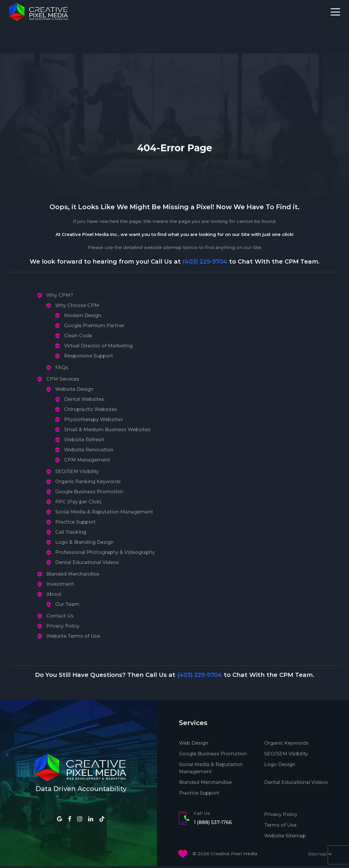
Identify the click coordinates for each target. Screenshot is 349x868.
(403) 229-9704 (205, 263)
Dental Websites (84, 401)
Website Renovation (89, 451)
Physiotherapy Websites (93, 421)
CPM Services (63, 381)
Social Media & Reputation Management (104, 513)
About (54, 596)
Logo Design (280, 766)
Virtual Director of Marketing (98, 347)
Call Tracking (71, 534)
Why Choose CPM (77, 307)
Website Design (74, 391)
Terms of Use (280, 827)
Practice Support (75, 523)
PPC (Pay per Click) (78, 503)
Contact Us (60, 617)
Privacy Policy (63, 627)
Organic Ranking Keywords (88, 483)
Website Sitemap (285, 837)
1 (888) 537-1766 (213, 824)
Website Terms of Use (73, 638)
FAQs (62, 369)
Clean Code (78, 337)
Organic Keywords (286, 745)
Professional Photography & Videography (105, 554)
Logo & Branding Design (84, 544)
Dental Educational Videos (87, 564)
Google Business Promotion (89, 493)
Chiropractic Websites (91, 411)
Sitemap (320, 856)
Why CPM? (60, 297)
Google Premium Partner (94, 327)
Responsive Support (89, 357)
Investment (60, 586)
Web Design (194, 745)
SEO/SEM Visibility (77, 473)
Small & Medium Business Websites (107, 431)
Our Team (67, 606)
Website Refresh (84, 441)
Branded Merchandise (73, 575)
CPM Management (87, 461)
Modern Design (83, 317)
